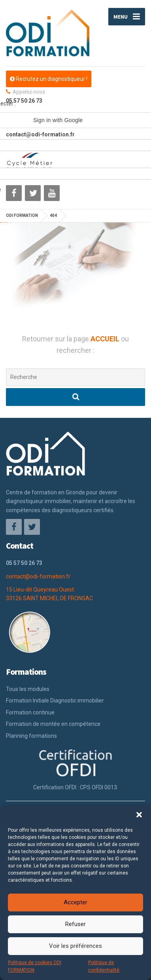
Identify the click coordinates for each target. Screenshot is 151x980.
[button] (139, 815)
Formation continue (30, 712)
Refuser (75, 924)
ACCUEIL (106, 339)
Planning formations (31, 736)
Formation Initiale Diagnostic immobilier (55, 701)
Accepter (75, 902)
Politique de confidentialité (104, 966)
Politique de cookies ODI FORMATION (35, 966)
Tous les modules (28, 689)
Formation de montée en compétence (53, 724)
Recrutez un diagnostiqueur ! (49, 79)
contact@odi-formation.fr (38, 576)
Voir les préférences (75, 946)
